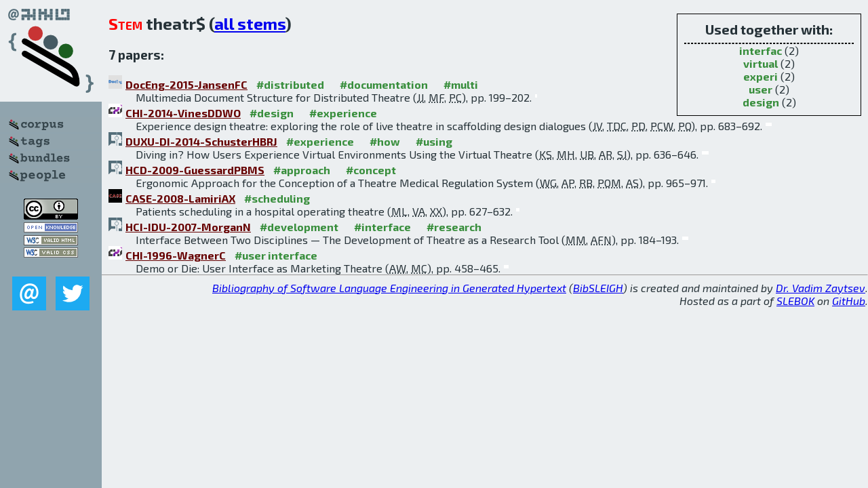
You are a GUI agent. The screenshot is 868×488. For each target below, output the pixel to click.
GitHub (849, 301)
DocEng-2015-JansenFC (186, 84)
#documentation (384, 84)
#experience (343, 113)
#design (272, 113)
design (761, 102)
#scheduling (277, 198)
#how (385, 141)
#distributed (290, 84)
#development (299, 227)
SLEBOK (795, 301)
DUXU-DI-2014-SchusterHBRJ (201, 141)
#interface (382, 227)
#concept (371, 170)
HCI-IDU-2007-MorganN (188, 227)
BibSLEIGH (598, 288)
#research (454, 227)
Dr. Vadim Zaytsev (821, 288)
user (761, 89)
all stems (250, 23)
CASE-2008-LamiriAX (180, 198)
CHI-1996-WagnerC (176, 255)
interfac (761, 50)
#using (434, 141)
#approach (302, 170)
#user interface (276, 255)
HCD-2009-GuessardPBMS (195, 170)
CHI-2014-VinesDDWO (183, 113)
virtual (761, 63)
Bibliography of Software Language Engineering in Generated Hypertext (389, 288)
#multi (461, 84)
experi (761, 76)
